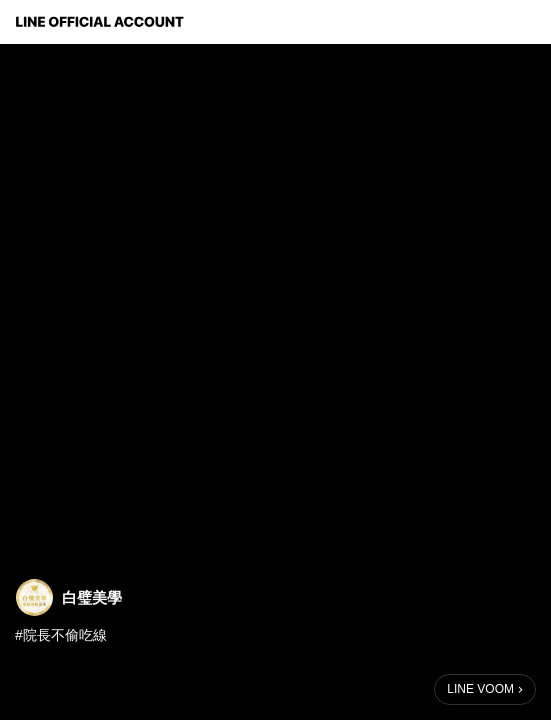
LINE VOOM (480, 689)
